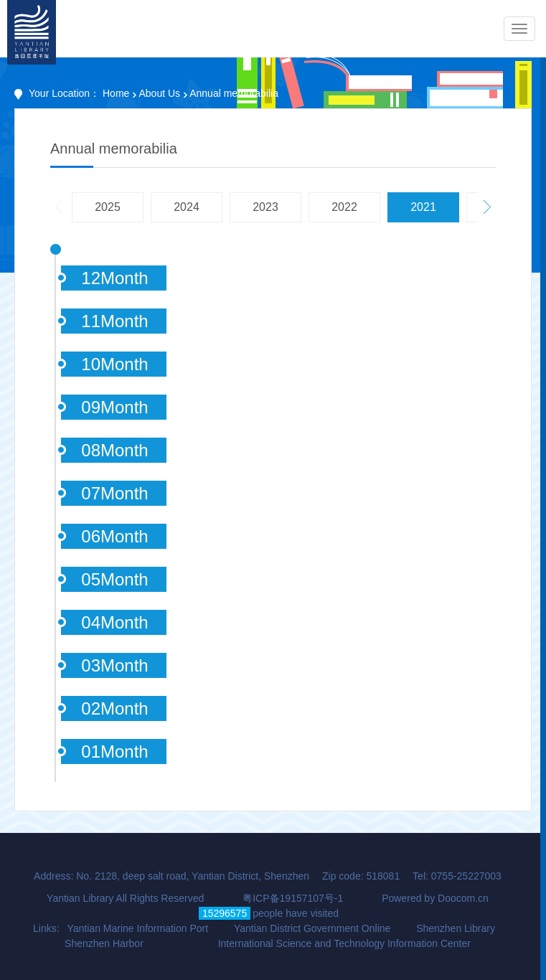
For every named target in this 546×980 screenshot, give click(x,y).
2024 (187, 207)
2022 (344, 207)
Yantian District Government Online (312, 928)
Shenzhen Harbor (104, 943)
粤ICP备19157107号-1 (293, 898)
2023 (265, 207)
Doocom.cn (463, 898)
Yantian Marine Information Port (137, 928)
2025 (108, 207)
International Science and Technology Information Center (344, 943)
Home (116, 93)
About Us (159, 93)
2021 (423, 207)
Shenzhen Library (456, 928)
